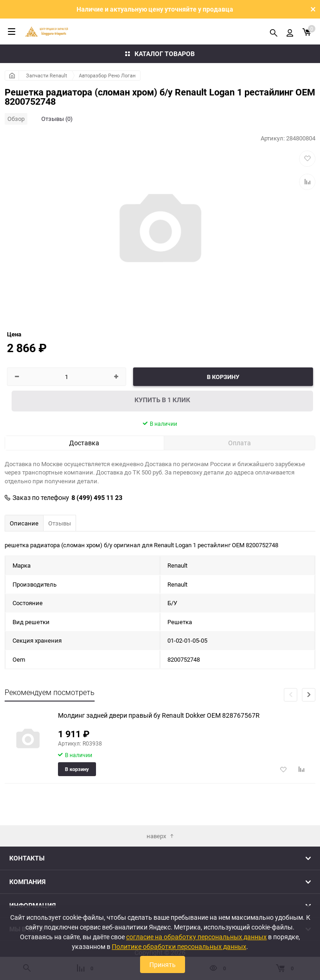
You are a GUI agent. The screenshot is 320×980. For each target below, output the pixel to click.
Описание (24, 523)
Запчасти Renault (47, 75)
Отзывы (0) (57, 119)
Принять (163, 964)
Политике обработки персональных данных (179, 946)
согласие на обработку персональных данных (196, 937)
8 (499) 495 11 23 (97, 498)
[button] (309, 695)
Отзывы (60, 523)
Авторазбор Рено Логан (107, 75)
